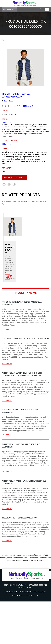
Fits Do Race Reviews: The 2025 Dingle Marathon (25, 339)
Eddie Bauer (9, 101)
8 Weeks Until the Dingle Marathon (19, 518)
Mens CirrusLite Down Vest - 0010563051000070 (17, 95)
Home (4, 40)
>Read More (7, 329)
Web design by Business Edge (25, 595)
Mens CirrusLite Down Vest (10, 249)
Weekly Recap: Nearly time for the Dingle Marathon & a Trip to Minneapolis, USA (22, 374)
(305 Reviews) (28, 106)
